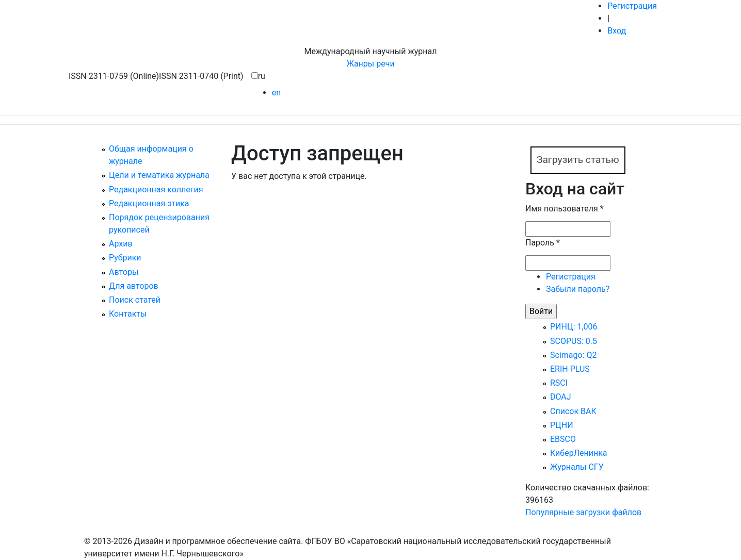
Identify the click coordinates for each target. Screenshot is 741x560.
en (276, 93)
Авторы (124, 272)
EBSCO (563, 439)
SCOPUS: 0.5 (574, 341)
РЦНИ (562, 425)
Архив (121, 244)
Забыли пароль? (578, 289)
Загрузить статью (578, 160)
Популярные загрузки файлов (583, 512)
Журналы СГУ (577, 467)
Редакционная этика (149, 203)
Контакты (128, 314)
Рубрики (125, 258)
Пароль (543, 243)
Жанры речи (370, 64)
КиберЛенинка (579, 453)
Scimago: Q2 (573, 355)
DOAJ (561, 397)
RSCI (559, 383)
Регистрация (632, 6)
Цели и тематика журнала (159, 175)
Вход (617, 31)
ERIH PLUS (570, 369)
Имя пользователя (565, 209)
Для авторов (134, 286)
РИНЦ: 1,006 (574, 327)
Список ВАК (573, 411)
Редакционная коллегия (156, 190)
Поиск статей (135, 300)
